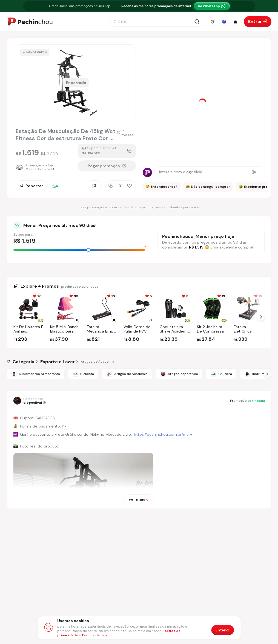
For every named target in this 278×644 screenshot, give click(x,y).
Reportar (32, 186)
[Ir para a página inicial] (30, 22)
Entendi (223, 630)
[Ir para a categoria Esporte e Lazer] (58, 362)
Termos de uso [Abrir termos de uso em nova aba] (94, 635)
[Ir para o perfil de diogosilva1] (30, 401)
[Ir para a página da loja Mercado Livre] (37, 167)
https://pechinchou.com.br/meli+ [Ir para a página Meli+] (163, 434)
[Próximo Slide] (268, 374)
